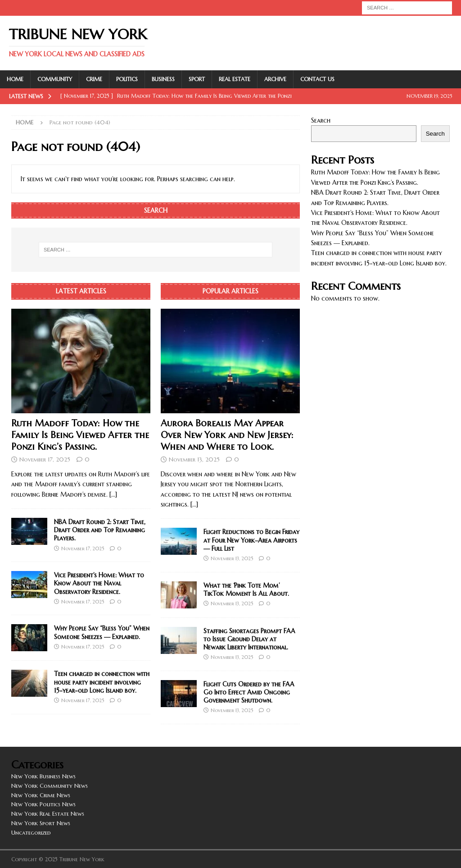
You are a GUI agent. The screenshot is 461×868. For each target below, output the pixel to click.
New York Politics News (43, 804)
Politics (127, 79)
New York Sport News (41, 823)
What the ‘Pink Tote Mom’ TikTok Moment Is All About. (246, 589)
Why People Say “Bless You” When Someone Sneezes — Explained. (102, 632)
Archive (275, 79)
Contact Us (317, 79)
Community (55, 79)
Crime (94, 79)
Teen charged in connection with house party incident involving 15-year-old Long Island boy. (102, 682)
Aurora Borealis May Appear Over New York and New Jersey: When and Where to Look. (227, 435)
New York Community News (50, 786)
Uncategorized (31, 833)
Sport (197, 79)
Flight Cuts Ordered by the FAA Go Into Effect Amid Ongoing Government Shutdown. (249, 692)
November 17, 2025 (45, 459)
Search (321, 120)
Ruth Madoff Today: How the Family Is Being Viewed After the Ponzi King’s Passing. (80, 435)
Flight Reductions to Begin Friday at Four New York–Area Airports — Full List (251, 540)
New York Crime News (41, 795)
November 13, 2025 (194, 459)
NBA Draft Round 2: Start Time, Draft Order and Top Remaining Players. (100, 530)
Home (15, 79)
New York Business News (43, 776)
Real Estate (235, 79)
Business (163, 79)
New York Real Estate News (48, 814)
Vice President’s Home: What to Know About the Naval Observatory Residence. (99, 583)
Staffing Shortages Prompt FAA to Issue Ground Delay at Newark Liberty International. (249, 639)
